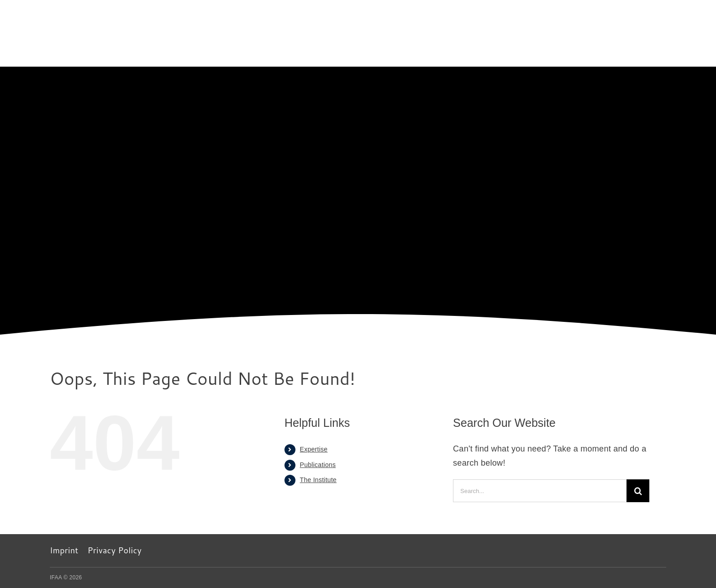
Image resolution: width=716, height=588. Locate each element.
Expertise (314, 449)
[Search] (638, 491)
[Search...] (540, 491)
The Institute (319, 480)
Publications (318, 465)
